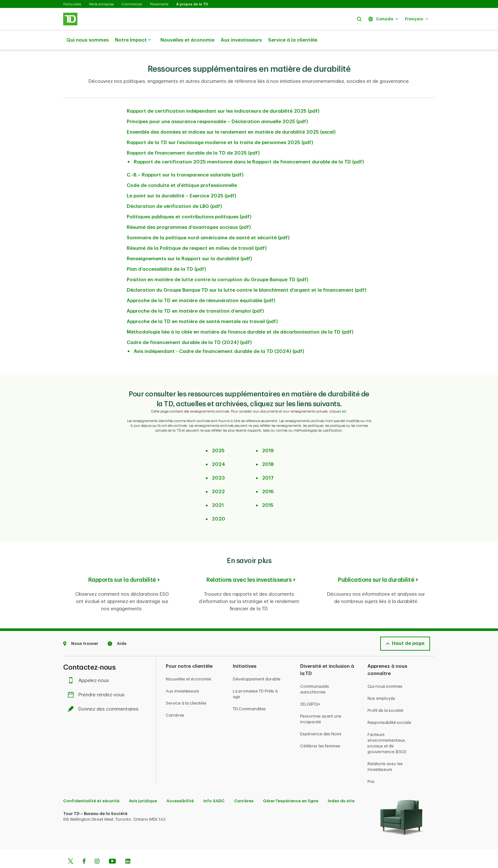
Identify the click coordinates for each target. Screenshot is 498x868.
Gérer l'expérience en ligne (291, 785)
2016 (268, 476)
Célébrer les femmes (320, 730)
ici (344, 396)
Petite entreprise (101, 4)
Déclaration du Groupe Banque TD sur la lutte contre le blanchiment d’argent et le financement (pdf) (247, 274)
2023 (218, 462)
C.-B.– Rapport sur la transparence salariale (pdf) (185, 159)
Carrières (175, 699)
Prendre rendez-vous (98, 679)
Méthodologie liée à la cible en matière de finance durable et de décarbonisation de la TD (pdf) (240, 316)
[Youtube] (112, 846)
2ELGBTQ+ (310, 688)
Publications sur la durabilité (376, 564)
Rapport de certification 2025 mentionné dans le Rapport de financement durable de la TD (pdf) (249, 146)
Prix (371, 766)
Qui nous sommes (87, 40)
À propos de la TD (192, 4)
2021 (218, 490)
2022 (218, 476)
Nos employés (381, 682)
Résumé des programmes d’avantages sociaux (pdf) (189, 212)
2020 (219, 503)
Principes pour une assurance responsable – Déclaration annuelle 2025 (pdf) (217, 106)
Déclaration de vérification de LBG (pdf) (174, 191)
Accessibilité (180, 785)
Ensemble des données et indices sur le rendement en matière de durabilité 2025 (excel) (231, 116)
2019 (268, 435)
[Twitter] (71, 846)
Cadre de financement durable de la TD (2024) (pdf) (189, 327)
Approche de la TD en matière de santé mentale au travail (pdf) (202, 306)
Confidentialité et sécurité (91, 785)
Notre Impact (133, 40)
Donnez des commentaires (105, 693)
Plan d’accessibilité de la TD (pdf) (166, 253)
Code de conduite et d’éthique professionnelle (182, 170)
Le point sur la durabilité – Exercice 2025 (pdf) (182, 180)
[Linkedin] (128, 846)
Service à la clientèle (293, 40)
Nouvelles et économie (187, 40)
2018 (268, 449)
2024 (219, 449)
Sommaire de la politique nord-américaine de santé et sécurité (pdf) (208, 222)
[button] (359, 19)
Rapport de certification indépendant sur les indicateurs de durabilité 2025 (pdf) (223, 95)
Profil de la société (385, 695)
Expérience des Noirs (321, 718)
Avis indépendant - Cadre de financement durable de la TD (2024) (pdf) (219, 336)
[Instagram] (97, 846)
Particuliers (72, 4)
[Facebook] (84, 846)
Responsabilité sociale (389, 707)
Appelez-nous (90, 665)
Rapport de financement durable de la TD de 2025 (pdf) (193, 137)
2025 (218, 435)
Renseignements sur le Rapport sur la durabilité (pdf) (189, 243)
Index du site (341, 785)
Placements (159, 4)
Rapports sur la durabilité (122, 564)
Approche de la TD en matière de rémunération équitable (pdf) (201, 285)
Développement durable (257, 663)
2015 (268, 490)
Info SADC (214, 785)
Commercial (132, 4)
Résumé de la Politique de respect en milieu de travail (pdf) (197, 232)
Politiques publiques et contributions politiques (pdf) (189, 201)
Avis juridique (143, 785)
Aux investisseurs (241, 40)
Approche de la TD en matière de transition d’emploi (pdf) (195, 295)
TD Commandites (249, 693)
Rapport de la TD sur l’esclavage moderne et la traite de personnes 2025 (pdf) (220, 127)
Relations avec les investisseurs (249, 564)
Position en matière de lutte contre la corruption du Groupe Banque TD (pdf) (218, 264)
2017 (268, 462)
